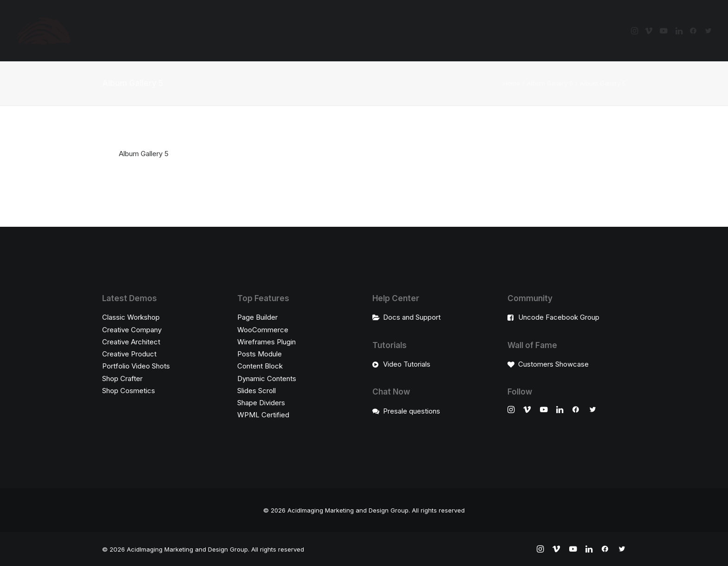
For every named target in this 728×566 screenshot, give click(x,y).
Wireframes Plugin (266, 342)
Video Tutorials (407, 364)
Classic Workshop (131, 317)
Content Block (260, 366)
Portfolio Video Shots (136, 366)
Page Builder (257, 317)
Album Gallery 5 (550, 83)
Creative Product (129, 354)
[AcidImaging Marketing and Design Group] (44, 31)
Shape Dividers (261, 403)
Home (512, 83)
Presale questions (412, 411)
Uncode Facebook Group (559, 317)
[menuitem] (635, 31)
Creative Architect (131, 342)
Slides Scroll (257, 391)
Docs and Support (412, 317)
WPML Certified (263, 415)
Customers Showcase (553, 364)
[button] (635, 31)
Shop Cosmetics (129, 391)
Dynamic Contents (267, 378)
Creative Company (132, 330)
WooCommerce (263, 330)
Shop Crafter (122, 378)
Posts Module (260, 354)
